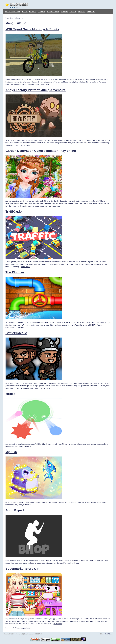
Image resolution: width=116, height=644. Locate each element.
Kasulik (64, 12)
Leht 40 (14, 628)
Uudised (41, 12)
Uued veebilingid (13, 12)
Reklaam (91, 12)
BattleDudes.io (16, 333)
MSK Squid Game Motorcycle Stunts (32, 29)
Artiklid (73, 12)
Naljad (25, 12)
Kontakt (82, 12)
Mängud (33, 12)
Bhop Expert (15, 510)
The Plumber (15, 272)
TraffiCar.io (14, 212)
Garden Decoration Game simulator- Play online (41, 151)
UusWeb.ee (108, 634)
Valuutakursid (53, 12)
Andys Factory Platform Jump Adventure (36, 90)
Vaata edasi (46, 84)
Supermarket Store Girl (23, 569)
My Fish (11, 452)
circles (10, 394)
